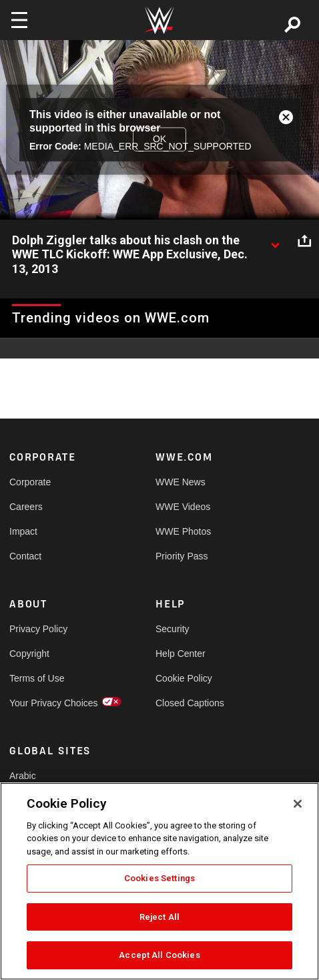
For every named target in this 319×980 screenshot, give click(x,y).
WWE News (181, 482)
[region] (159, 881)
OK (159, 139)
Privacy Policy (38, 629)
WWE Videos (183, 507)
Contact (25, 556)
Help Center (181, 654)
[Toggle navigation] (19, 20)
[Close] (298, 804)
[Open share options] (304, 241)
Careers (26, 507)
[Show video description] (275, 241)
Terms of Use (37, 678)
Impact (23, 531)
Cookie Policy (184, 678)
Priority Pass (182, 556)
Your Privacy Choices (46, 703)
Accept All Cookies (159, 955)
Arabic (23, 776)
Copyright (29, 654)
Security (173, 629)
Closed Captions (190, 703)
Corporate (30, 482)
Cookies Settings (159, 878)
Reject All (159, 917)
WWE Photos (183, 531)
